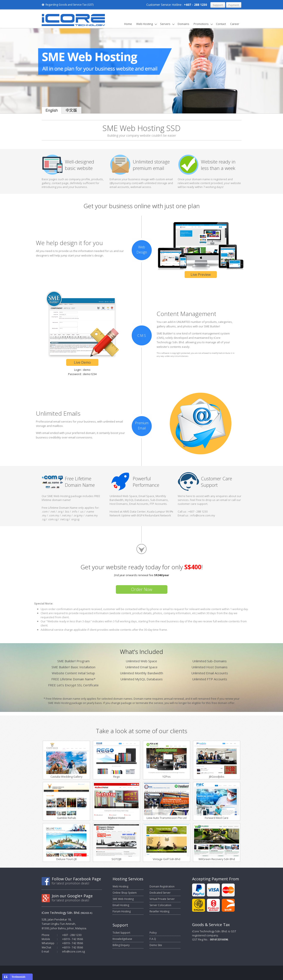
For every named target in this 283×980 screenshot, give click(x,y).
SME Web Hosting (123, 899)
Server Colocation (160, 905)
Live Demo (82, 362)
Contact (221, 24)
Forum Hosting (122, 911)
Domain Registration (162, 886)
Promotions (201, 24)
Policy (153, 933)
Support (218, 5)
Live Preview (201, 275)
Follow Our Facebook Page (76, 879)
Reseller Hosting (159, 911)
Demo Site (156, 945)
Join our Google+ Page (72, 896)
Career (235, 24)
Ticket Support (121, 933)
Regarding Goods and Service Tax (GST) (68, 5)
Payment (234, 5)
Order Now (142, 589)
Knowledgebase (122, 939)
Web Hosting (145, 24)
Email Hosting (121, 905)
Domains (184, 24)
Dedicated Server (160, 893)
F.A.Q (153, 939)
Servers (165, 24)
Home (128, 24)
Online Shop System (125, 893)
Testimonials (18, 977)
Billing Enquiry (121, 945)
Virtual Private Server (162, 899)
